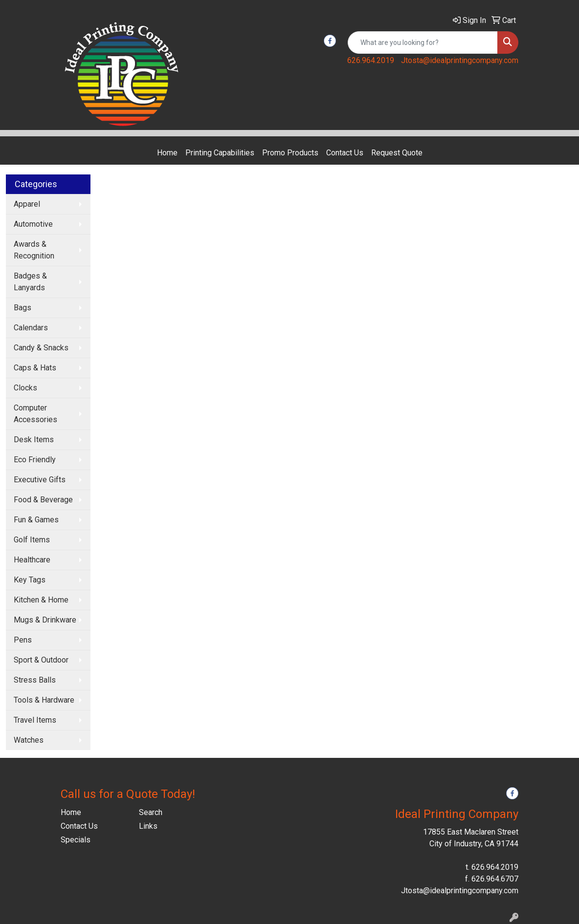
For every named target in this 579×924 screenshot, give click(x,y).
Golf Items (32, 540)
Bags (22, 308)
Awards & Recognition (34, 250)
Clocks (25, 388)
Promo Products (290, 153)
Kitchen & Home (41, 600)
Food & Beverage (43, 500)
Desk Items (34, 440)
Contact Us (345, 153)
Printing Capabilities (220, 153)
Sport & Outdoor (41, 660)
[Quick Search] (423, 43)
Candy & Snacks (41, 348)
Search (151, 812)
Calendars (31, 328)
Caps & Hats (35, 368)
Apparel (27, 204)
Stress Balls (35, 680)
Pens (23, 640)
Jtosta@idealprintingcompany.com (460, 60)
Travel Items (35, 720)
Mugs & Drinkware (45, 620)
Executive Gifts (40, 480)
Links (148, 826)
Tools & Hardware (44, 700)
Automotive (33, 224)
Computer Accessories (35, 414)
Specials (76, 840)
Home (167, 153)
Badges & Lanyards (30, 282)
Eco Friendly (35, 460)
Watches (29, 740)
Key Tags (30, 580)
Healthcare (32, 560)
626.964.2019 (371, 60)
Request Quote (397, 153)
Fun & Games (36, 520)
